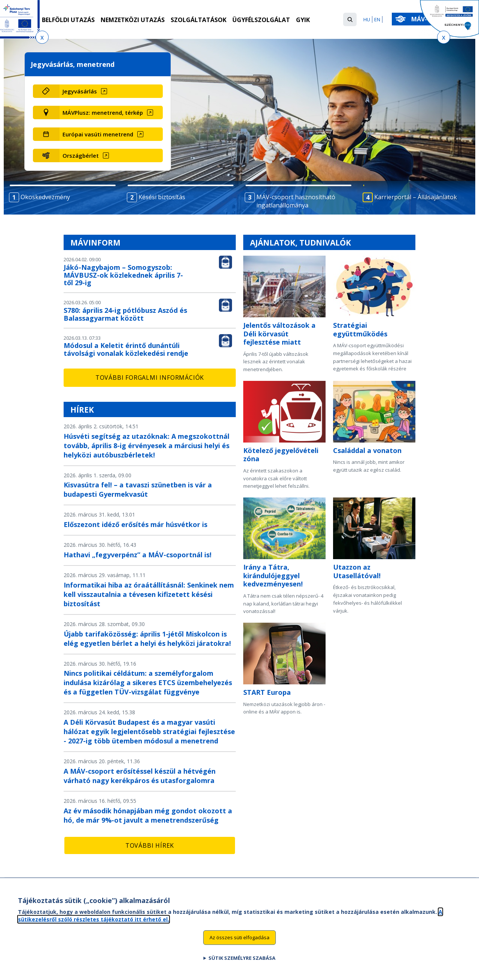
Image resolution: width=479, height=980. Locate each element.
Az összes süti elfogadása (239, 940)
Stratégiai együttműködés (360, 329)
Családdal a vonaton (367, 450)
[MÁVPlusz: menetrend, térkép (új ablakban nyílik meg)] (111, 113)
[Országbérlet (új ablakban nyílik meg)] (111, 155)
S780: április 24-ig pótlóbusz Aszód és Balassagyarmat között (125, 314)
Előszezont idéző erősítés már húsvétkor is (135, 524)
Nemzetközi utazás (133, 20)
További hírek (150, 845)
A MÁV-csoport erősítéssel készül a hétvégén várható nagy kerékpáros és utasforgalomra (140, 776)
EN (377, 19)
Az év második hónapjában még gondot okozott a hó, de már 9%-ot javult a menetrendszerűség (148, 815)
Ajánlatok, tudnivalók (300, 243)
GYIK (303, 20)
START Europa (267, 692)
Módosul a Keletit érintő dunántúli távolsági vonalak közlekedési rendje (126, 349)
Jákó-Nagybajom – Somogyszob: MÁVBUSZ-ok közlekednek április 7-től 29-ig (123, 275)
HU (367, 19)
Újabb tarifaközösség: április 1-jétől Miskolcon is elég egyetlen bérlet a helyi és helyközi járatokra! (147, 639)
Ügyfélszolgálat (261, 20)
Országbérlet (81, 155)
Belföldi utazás (68, 20)
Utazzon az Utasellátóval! (357, 571)
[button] (350, 19)
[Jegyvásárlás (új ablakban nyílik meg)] (111, 91)
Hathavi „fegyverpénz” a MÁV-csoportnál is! (138, 555)
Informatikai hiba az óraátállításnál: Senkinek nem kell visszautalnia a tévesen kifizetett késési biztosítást (149, 594)
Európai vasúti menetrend (98, 134)
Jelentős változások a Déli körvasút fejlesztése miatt (279, 334)
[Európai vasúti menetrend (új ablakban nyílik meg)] (111, 134)
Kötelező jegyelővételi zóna (281, 455)
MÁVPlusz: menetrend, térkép (103, 113)
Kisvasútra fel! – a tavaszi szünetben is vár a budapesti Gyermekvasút (138, 489)
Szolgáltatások (199, 20)
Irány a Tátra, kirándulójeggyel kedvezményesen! (273, 575)
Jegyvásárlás (80, 91)
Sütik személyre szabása (242, 960)
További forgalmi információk (150, 377)
